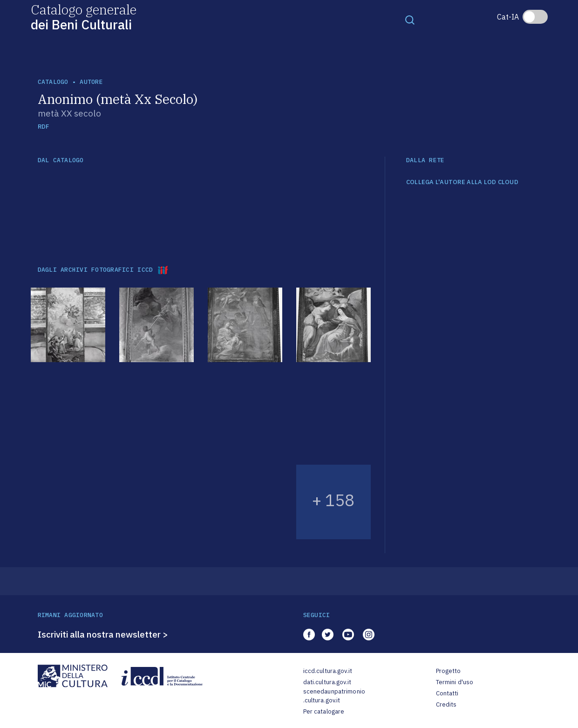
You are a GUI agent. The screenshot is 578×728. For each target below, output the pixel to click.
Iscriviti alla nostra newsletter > (103, 634)
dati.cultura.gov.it (327, 682)
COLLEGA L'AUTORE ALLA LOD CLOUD (462, 182)
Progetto (449, 671)
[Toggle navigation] (410, 20)
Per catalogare (324, 711)
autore (91, 82)
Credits (446, 704)
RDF (44, 127)
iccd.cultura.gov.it (328, 671)
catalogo (53, 82)
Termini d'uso (455, 682)
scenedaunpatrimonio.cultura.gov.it (334, 696)
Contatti (447, 693)
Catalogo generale (84, 17)
